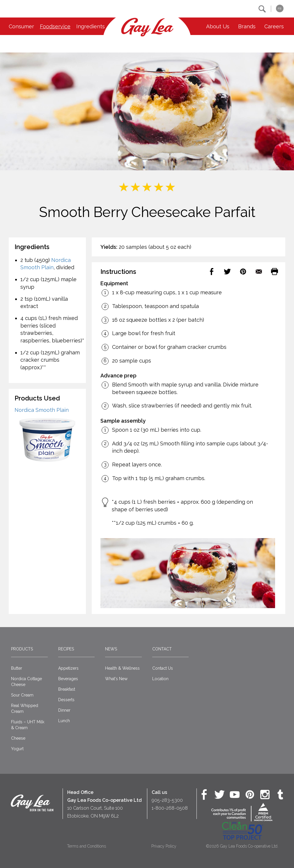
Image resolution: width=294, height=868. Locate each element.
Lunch (64, 721)
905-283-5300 (167, 800)
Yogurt (17, 749)
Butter (17, 668)
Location (160, 679)
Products (22, 649)
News (111, 649)
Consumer (21, 26)
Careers (274, 26)
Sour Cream (22, 695)
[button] (262, 9)
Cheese (18, 738)
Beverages (68, 679)
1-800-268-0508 (170, 808)
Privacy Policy (164, 846)
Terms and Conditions (86, 846)
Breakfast (67, 689)
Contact (162, 649)
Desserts (66, 700)
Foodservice (55, 26)
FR (279, 9)
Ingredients (91, 26)
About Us (218, 26)
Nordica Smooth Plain (42, 410)
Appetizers (68, 668)
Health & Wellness (122, 668)
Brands (247, 26)
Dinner (64, 710)
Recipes (66, 649)
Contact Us (163, 668)
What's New (116, 679)
